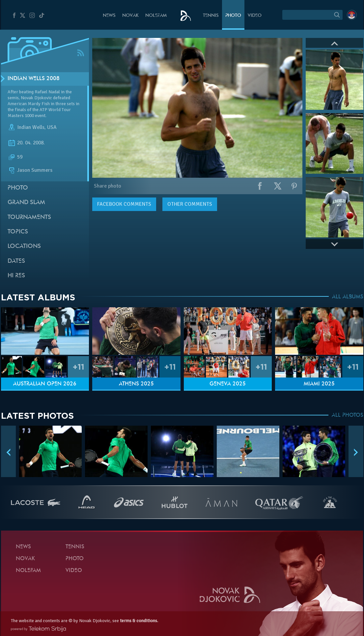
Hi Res (16, 276)
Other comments (190, 204)
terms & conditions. (139, 621)
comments (124, 204)
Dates (16, 261)
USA (52, 127)
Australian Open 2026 (45, 384)
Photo (233, 16)
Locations (24, 246)
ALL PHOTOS (348, 415)
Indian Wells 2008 (34, 79)
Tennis (211, 16)
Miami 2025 (319, 384)
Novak (130, 16)
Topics (18, 232)
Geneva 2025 (228, 384)
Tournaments (29, 217)
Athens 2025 (136, 384)
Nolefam (156, 16)
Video (255, 16)
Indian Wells (31, 127)
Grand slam (26, 203)
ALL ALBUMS (348, 297)
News (109, 16)
